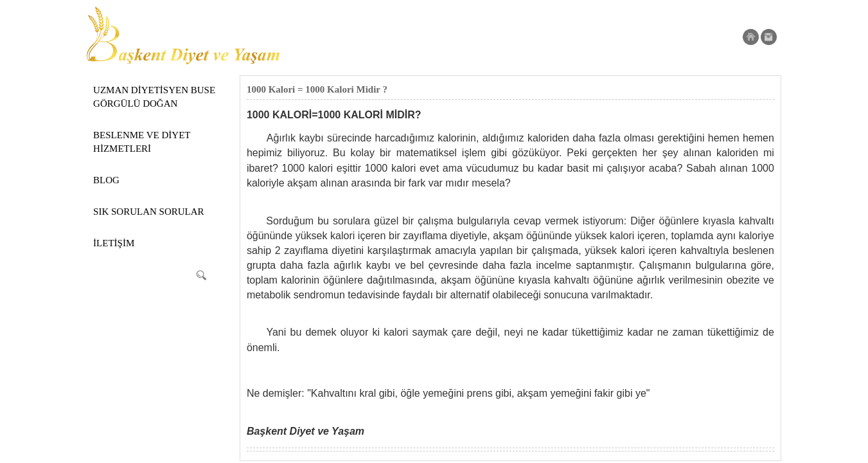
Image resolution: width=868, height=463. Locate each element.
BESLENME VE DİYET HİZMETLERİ (142, 142)
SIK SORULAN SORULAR (149, 212)
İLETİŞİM (114, 243)
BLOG (106, 180)
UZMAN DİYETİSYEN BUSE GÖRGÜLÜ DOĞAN (154, 97)
